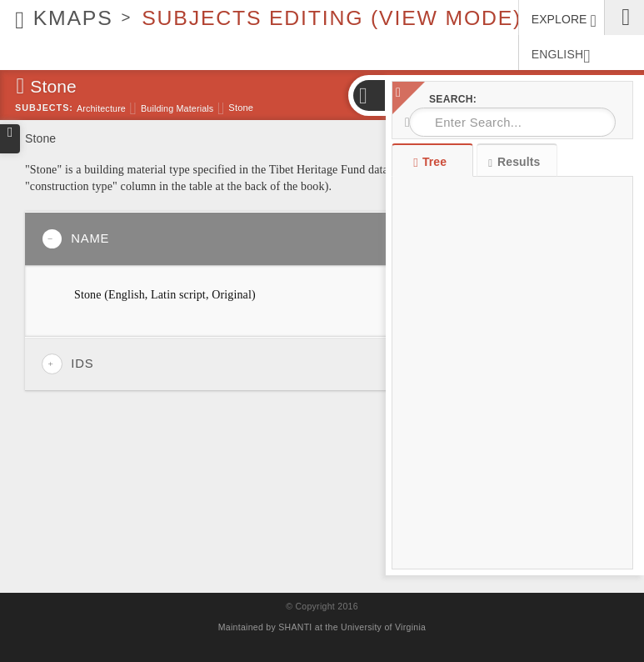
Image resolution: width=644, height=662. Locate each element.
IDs (67, 364)
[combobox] (512, 122)
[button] (368, 95)
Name (75, 239)
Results (514, 162)
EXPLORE (564, 21)
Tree (432, 162)
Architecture (101, 108)
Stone (241, 108)
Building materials (177, 108)
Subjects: (44, 108)
